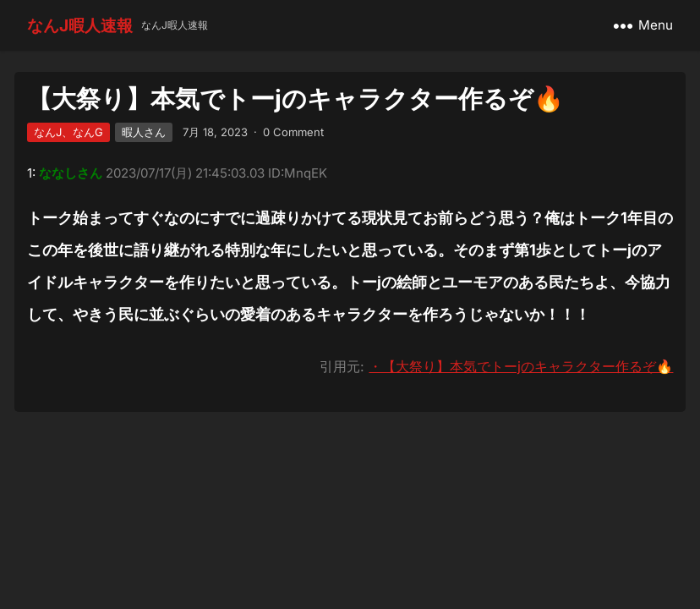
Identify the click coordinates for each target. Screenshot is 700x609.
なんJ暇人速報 (80, 25)
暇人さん (144, 132)
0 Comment (293, 132)
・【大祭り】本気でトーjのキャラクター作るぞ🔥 (521, 366)
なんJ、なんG (68, 132)
